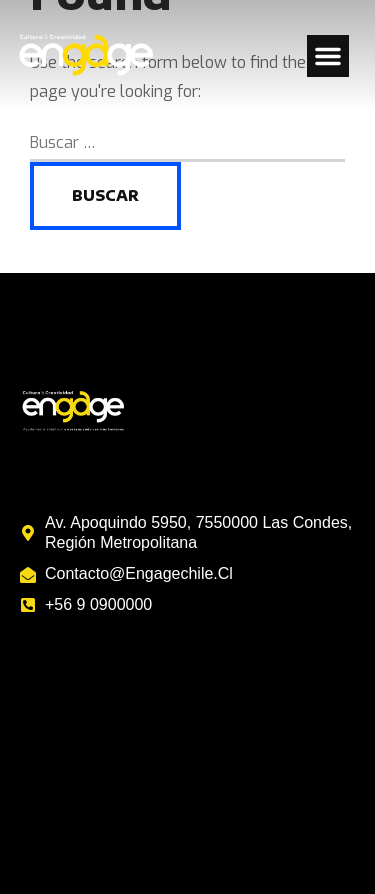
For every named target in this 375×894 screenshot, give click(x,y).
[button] (328, 56)
